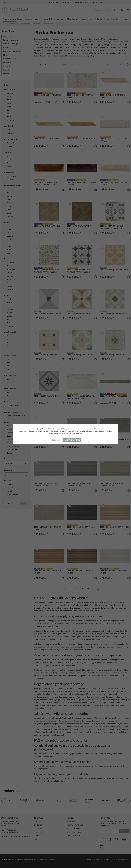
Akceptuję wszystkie (72, 440)
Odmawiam (55, 440)
